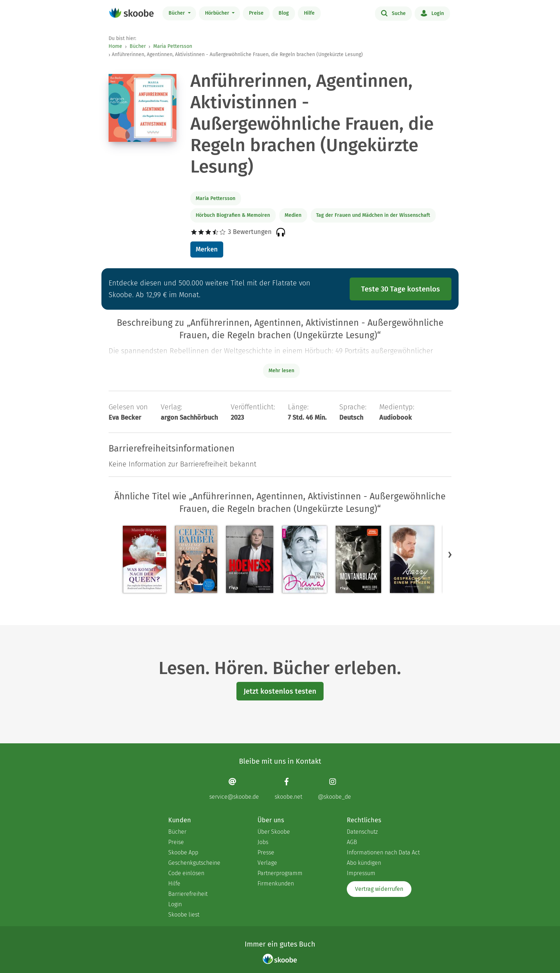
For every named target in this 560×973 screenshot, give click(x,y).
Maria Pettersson (173, 46)
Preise (256, 13)
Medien (293, 215)
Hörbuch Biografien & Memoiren (233, 215)
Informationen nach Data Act (383, 852)
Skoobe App (183, 852)
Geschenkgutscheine (194, 863)
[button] (450, 554)
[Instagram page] (334, 789)
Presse (266, 852)
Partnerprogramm (280, 873)
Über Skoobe (274, 832)
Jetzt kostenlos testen (280, 691)
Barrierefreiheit (188, 894)
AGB (352, 842)
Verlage (267, 863)
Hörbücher (218, 13)
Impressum (361, 873)
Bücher (177, 13)
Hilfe (309, 13)
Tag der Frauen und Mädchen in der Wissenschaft (373, 215)
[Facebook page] (288, 789)
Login (432, 13)
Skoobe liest (184, 915)
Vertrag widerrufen (379, 889)
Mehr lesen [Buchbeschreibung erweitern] (281, 371)
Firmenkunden (276, 884)
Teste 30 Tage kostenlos (401, 289)
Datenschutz (362, 832)
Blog (284, 13)
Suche (393, 13)
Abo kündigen (364, 863)
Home (115, 46)
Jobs (263, 842)
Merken (207, 249)
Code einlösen (186, 873)
